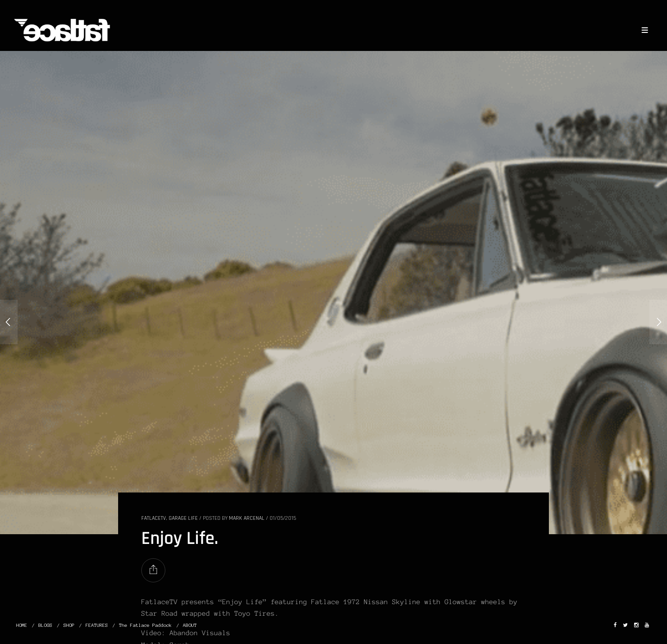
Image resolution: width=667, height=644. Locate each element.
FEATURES (97, 625)
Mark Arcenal (247, 518)
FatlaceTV (154, 518)
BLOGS (45, 625)
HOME (22, 625)
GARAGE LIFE (183, 518)
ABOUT (190, 625)
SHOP (69, 625)
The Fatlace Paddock (145, 625)
